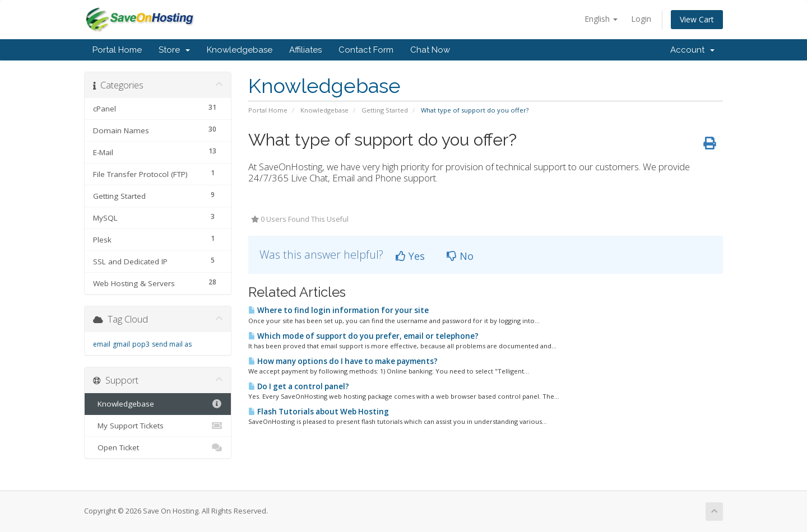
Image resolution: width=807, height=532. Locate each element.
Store (174, 50)
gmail (121, 344)
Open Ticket (158, 447)
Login (641, 19)
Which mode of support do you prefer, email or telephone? (363, 336)
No (460, 256)
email (102, 344)
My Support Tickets (158, 426)
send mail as (172, 344)
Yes (410, 256)
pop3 (141, 344)
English (601, 19)
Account (692, 50)
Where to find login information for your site (338, 310)
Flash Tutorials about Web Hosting (319, 412)
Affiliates (305, 50)
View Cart (697, 19)
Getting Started (385, 110)
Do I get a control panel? (299, 386)
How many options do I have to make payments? (343, 361)
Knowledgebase (240, 50)
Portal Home (117, 50)
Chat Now (430, 50)
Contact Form (366, 50)
